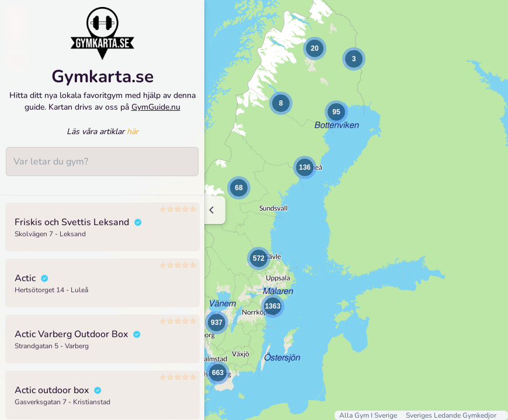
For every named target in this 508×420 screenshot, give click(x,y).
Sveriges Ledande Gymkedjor (451, 415)
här (133, 137)
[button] (281, 103)
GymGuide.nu (156, 112)
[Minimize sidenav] (212, 210)
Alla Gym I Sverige (369, 415)
